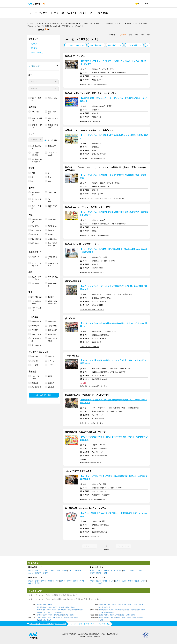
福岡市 (105, 581)
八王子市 (44, 605)
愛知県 (39, 615)
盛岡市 (137, 610)
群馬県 (56, 612)
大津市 (82, 581)
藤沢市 (55, 607)
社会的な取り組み (83, 634)
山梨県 (128, 615)
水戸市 (43, 612)
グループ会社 (101, 634)
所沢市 (49, 610)
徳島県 (76, 618)
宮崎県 (141, 618)
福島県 (107, 612)
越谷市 (45, 573)
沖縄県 (101, 620)
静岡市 (107, 570)
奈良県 (101, 607)
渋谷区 (58, 570)
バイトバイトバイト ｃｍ (76, 45)
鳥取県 (49, 618)
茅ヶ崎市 (61, 607)
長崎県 (118, 618)
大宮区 (54, 610)
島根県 (55, 618)
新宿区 (37, 570)
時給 (136, 35)
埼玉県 (39, 610)
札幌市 (92, 581)
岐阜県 (66, 615)
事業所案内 (73, 634)
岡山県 (44, 618)
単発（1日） (36, 112)
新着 (130, 35)
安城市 (99, 573)
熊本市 (100, 583)
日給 (142, 35)
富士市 (113, 570)
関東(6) (34, 44)
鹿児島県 (135, 618)
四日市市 (133, 570)
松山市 (111, 581)
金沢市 (116, 615)
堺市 (57, 581)
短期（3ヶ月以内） (53, 119)
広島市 (118, 581)
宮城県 (117, 610)
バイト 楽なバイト (115, 45)
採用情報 (93, 634)
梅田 (105, 605)
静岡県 (56, 615)
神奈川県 (39, 607)
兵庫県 (120, 605)
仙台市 (99, 581)
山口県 (60, 618)
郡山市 (130, 581)
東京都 (39, 605)
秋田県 (143, 610)
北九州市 (93, 583)
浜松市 (100, 570)
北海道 (101, 610)
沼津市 (119, 570)
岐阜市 (126, 570)
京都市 (37, 581)
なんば (114, 605)
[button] (148, 45)
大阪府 (101, 605)
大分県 (129, 618)
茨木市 (69, 581)
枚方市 (31, 583)
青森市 (137, 581)
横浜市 (31, 570)
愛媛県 (39, 620)
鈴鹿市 (140, 570)
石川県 (112, 615)
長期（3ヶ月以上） (37, 126)
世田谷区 (78, 570)
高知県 (49, 620)
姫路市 (63, 581)
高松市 (70, 618)
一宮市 (105, 573)
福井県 (122, 615)
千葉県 (60, 610)
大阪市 (31, 581)
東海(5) (34, 48)
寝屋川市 (38, 583)
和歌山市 (51, 581)
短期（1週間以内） (53, 113)
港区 (52, 570)
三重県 (72, 615)
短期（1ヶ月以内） (37, 119)
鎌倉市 (68, 607)
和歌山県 (107, 607)
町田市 (50, 605)
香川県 (66, 618)
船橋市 (64, 610)
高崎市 (60, 612)
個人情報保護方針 (112, 634)
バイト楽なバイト (96, 45)
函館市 (143, 581)
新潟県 (101, 615)
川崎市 (71, 570)
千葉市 (64, 570)
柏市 (69, 610)
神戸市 (44, 581)
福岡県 (101, 618)
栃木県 (74, 610)
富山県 (107, 615)
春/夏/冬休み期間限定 (53, 126)
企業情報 (65, 634)
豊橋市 (92, 573)
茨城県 (39, 612)
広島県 (39, 618)
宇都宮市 (79, 610)
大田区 (31, 573)
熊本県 (124, 618)
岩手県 (133, 610)
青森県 (127, 610)
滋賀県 (141, 605)
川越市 (43, 610)
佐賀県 (113, 618)
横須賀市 (38, 573)
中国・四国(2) (37, 52)
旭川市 (124, 581)
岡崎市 (50, 615)
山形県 (101, 612)
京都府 (135, 605)
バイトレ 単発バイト (134, 45)
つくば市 (49, 612)
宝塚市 (76, 581)
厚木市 (73, 607)
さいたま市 (45, 570)
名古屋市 (93, 570)
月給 (148, 35)
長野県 (133, 615)
